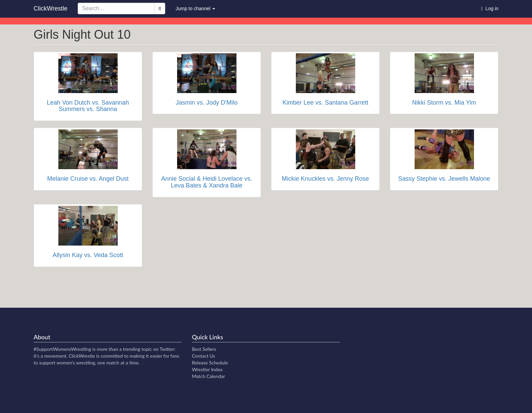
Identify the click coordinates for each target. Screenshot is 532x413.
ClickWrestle (51, 8)
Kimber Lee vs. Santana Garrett (325, 103)
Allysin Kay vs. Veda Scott (88, 255)
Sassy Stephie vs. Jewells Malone (444, 179)
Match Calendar (208, 376)
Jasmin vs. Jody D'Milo (207, 103)
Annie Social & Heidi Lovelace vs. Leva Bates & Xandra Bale (207, 182)
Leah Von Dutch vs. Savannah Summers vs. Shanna (88, 106)
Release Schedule (210, 363)
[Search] (160, 8)
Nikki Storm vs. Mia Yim (444, 103)
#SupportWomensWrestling (62, 349)
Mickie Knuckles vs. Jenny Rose (325, 179)
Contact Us (204, 356)
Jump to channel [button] (195, 8)
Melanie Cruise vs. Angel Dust (88, 179)
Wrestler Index (207, 369)
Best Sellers (204, 349)
